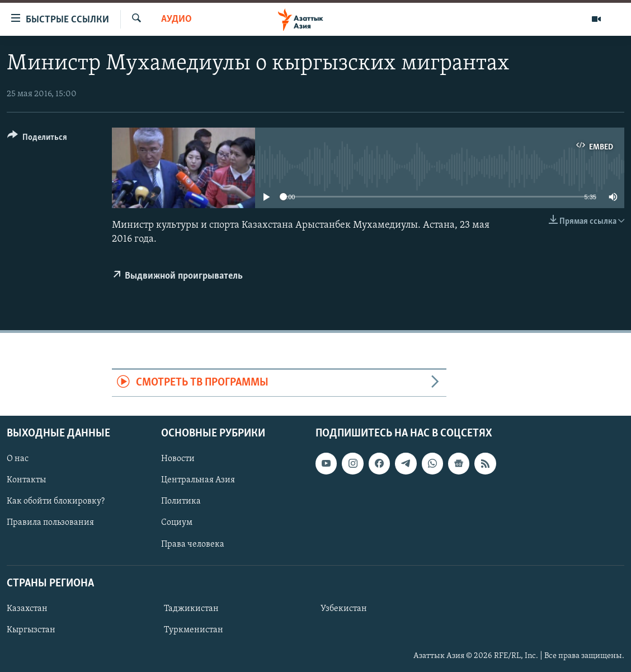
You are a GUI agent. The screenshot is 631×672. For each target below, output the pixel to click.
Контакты (26, 480)
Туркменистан (194, 630)
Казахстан (27, 609)
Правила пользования (50, 523)
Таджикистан (191, 609)
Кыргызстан (31, 630)
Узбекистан (344, 609)
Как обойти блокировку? (56, 501)
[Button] (37, 139)
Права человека (193, 544)
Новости (178, 459)
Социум (177, 523)
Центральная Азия (198, 480)
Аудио (176, 19)
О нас (18, 459)
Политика (181, 501)
